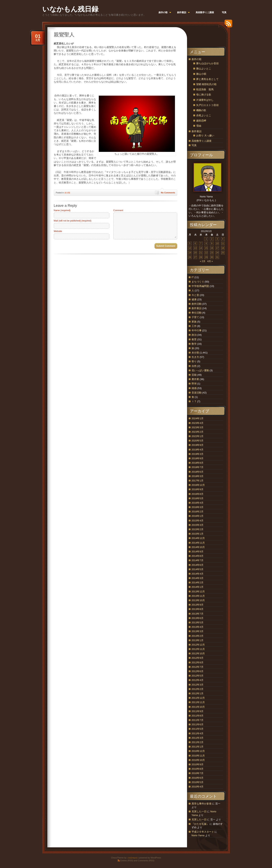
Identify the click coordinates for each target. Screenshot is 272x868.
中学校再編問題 (200, 286)
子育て (195, 317)
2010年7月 (198, 773)
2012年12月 (198, 645)
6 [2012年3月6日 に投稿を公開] (195, 243)
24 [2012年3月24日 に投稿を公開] (217, 253)
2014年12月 (198, 538)
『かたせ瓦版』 (200, 824)
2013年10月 (198, 600)
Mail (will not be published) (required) (73, 221)
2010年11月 (198, 756)
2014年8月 (198, 556)
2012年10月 (198, 653)
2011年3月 (198, 738)
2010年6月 (198, 778)
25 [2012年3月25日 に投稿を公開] (223, 253)
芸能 (194, 375)
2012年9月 (198, 658)
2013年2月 (198, 636)
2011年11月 (198, 702)
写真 (194, 145)
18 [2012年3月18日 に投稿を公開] (223, 248)
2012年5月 (198, 676)
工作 (194, 326)
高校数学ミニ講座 (202, 141)
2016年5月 (198, 498)
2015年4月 (198, 521)
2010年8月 (198, 769)
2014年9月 (198, 552)
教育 (194, 339)
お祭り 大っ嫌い (205, 136)
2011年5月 (198, 729)
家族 (194, 322)
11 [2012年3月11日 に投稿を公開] (223, 243)
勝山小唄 (201, 74)
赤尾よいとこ (204, 115)
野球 (194, 384)
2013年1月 (198, 640)
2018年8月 (198, 463)
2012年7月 (198, 667)
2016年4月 (198, 503)
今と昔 (195, 295)
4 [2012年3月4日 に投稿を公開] (223, 239)
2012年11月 (198, 649)
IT (193, 277)
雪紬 (199, 126)
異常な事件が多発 (202, 804)
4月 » (210, 261)
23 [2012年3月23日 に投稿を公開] (212, 253)
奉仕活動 (197, 313)
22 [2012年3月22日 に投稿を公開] (206, 253)
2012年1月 (198, 693)
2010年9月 (198, 764)
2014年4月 (198, 574)
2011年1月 (198, 747)
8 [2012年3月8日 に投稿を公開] (206, 243)
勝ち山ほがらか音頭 (207, 63)
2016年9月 (198, 489)
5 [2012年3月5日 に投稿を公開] (190, 243)
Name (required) (62, 210)
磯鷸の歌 (201, 110)
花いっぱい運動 (200, 370)
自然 (194, 366)
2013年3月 (198, 631)
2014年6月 (198, 565)
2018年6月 (198, 472)
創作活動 (197, 304)
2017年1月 (198, 481)
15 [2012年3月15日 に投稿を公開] (206, 248)
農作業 (195, 379)
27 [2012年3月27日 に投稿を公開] (195, 257)
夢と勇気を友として (207, 79)
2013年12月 (198, 592)
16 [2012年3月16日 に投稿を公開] (212, 248)
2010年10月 (198, 760)
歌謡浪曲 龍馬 (205, 89)
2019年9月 (198, 445)
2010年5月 (198, 782)
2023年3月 (198, 427)
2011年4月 (198, 733)
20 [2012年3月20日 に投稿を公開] (195, 253)
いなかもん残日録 (70, 9)
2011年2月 (198, 742)
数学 (194, 344)
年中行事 (197, 330)
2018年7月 (198, 467)
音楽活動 (197, 393)
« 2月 (203, 261)
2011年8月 (198, 716)
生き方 (195, 357)
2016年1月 (198, 516)
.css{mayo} (132, 858)
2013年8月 (198, 609)
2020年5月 (198, 441)
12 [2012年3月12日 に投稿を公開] (190, 248)
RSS (227, 25)
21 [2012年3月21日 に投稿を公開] (201, 253)
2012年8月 (198, 662)
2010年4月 (198, 787)
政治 (194, 335)
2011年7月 (198, 720)
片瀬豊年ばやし (205, 100)
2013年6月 (198, 618)
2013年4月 (198, 627)
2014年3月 (198, 578)
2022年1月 (198, 436)
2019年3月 (198, 454)
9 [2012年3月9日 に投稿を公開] (212, 243)
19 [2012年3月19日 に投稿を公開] (190, 253)
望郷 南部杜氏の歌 (207, 84)
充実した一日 (199, 811)
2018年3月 (198, 476)
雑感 (194, 388)
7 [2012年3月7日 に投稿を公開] (201, 243)
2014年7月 (198, 560)
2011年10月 (198, 707)
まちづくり (198, 282)
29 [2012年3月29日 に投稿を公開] (206, 257)
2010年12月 (198, 751)
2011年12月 (198, 698)
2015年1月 (198, 534)
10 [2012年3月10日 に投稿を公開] (217, 243)
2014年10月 (198, 547)
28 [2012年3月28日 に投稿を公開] (201, 257)
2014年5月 (198, 569)
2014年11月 (198, 543)
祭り (194, 361)
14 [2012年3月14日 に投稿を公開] (201, 248)
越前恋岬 (201, 121)
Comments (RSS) (146, 861)
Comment (118, 210)
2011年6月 (198, 724)
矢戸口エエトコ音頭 (207, 105)
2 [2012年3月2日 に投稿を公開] (212, 239)
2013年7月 (198, 614)
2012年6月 (198, 671)
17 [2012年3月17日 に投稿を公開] (217, 248)
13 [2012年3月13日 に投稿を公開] (195, 248)
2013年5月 (198, 623)
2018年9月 (198, 458)
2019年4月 (198, 450)
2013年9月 (198, 605)
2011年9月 (198, 711)
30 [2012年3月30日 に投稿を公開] (212, 257)
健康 (194, 299)
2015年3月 (198, 525)
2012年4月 (198, 680)
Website (58, 231)
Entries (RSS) (127, 861)
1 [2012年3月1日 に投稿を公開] (206, 239)
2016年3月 (198, 507)
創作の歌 (197, 59)
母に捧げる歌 (204, 95)
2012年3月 (198, 685)
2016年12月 (198, 485)
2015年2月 (198, 529)
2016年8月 (198, 494)
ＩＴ (194, 401)
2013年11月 (198, 596)
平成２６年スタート (203, 832)
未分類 (67, 193)
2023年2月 (198, 432)
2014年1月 (198, 587)
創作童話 (197, 131)
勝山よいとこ (204, 69)
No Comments (168, 193)
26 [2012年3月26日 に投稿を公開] (190, 257)
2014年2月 (198, 583)
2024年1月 (198, 418)
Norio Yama (198, 835)
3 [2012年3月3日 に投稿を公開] (217, 239)
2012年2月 (198, 689)
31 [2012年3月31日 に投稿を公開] (217, 257)
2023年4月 (198, 423)
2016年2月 (198, 512)
